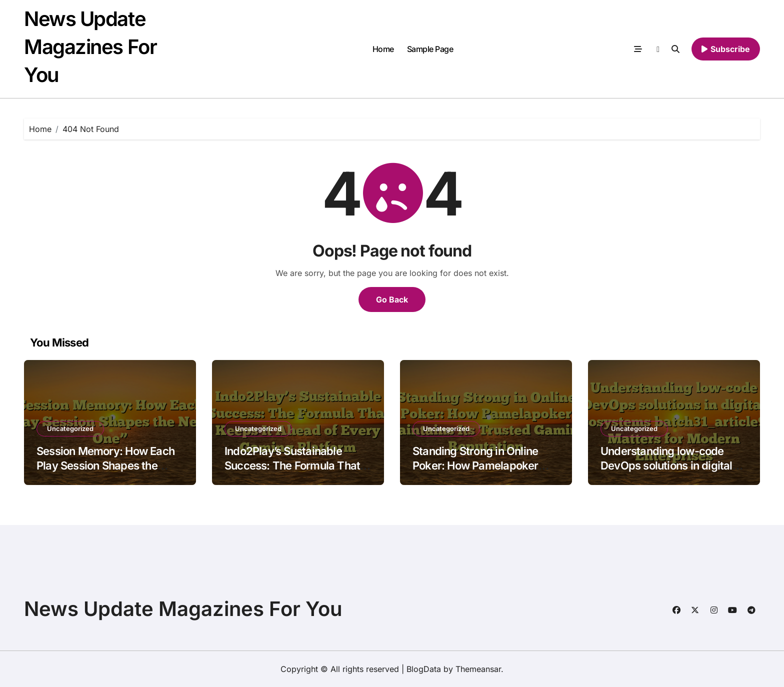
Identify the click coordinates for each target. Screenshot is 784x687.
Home (383, 49)
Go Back (392, 299)
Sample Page (430, 49)
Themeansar (478, 669)
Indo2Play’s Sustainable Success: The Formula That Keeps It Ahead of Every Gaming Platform (292, 472)
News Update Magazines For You (90, 47)
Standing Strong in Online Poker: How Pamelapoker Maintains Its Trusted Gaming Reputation (485, 472)
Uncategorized (70, 428)
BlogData (424, 669)
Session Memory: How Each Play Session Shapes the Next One (105, 465)
